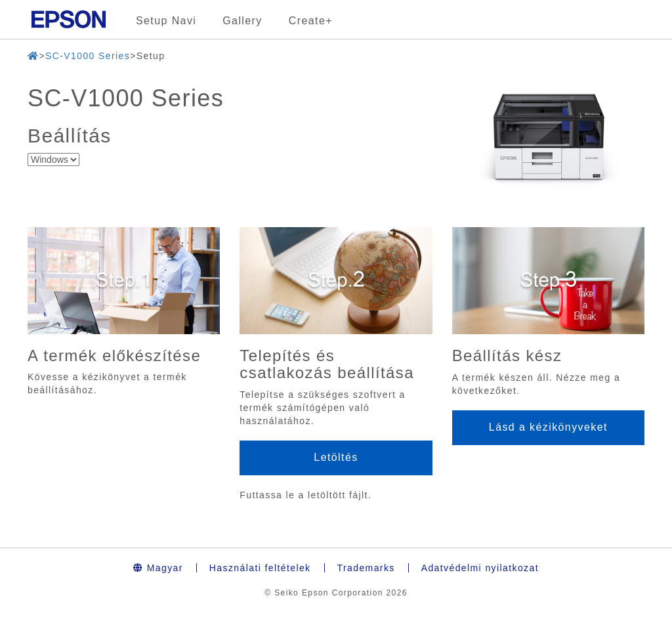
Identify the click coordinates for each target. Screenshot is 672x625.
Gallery (242, 21)
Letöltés (336, 457)
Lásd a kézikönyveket (548, 427)
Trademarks (366, 568)
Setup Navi (166, 21)
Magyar (158, 568)
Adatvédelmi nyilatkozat (480, 568)
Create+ (311, 21)
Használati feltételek (260, 568)
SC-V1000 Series (88, 56)
